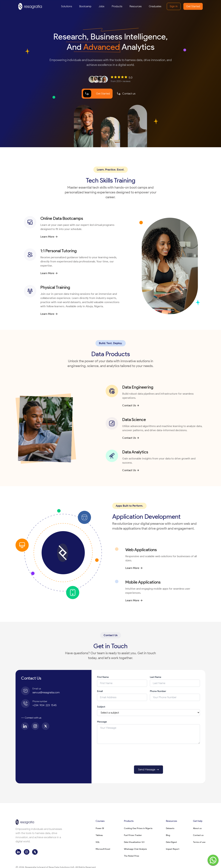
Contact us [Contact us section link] (129, 94)
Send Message (149, 770)
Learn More (49, 237)
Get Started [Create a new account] (193, 6)
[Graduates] (155, 6)
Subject (101, 707)
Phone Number (158, 691)
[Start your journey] (97, 94)
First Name (103, 677)
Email (100, 691)
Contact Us (131, 405)
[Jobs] (101, 6)
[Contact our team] (126, 94)
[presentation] (148, 756)
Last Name (156, 677)
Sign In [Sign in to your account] (174, 6)
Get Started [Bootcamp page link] (103, 94)
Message (102, 722)
